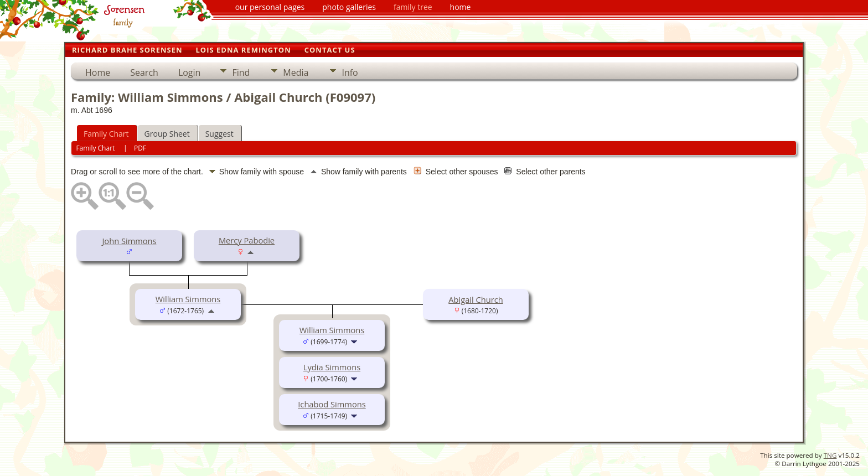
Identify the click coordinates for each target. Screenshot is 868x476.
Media (296, 73)
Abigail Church (476, 299)
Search (144, 73)
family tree (413, 7)
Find (241, 73)
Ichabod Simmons (332, 404)
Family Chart (106, 134)
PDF (140, 148)
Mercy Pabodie (247, 240)
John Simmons (129, 241)
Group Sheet (167, 134)
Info (350, 73)
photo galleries (349, 7)
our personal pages (270, 7)
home (461, 7)
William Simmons (188, 299)
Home (98, 73)
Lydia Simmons (332, 367)
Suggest (219, 134)
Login (190, 73)
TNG (830, 455)
